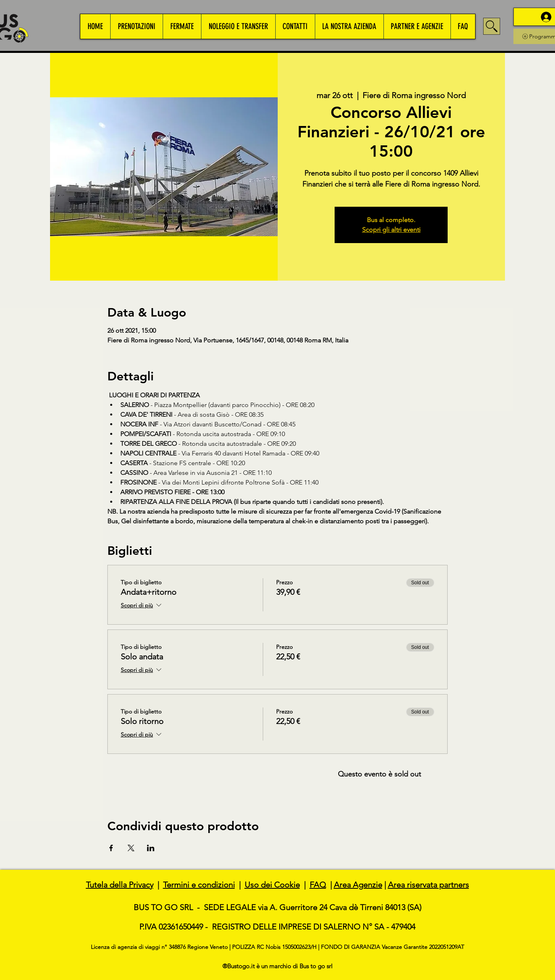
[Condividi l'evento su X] (131, 848)
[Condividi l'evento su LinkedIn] (151, 848)
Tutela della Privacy (120, 885)
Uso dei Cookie (272, 885)
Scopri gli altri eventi (391, 230)
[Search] (492, 26)
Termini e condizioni (199, 885)
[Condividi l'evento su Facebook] (111, 848)
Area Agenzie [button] (358, 885)
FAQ (318, 885)
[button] (136, 26)
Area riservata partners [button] (428, 885)
